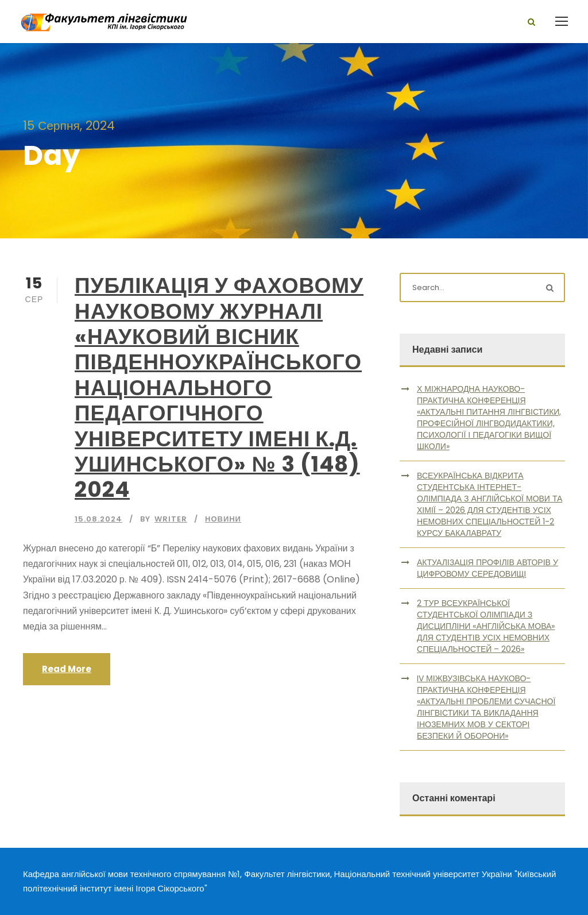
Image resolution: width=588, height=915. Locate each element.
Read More (67, 669)
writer (171, 519)
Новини (223, 519)
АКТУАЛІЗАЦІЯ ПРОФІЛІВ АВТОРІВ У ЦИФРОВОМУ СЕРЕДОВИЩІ (488, 568)
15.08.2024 (98, 519)
